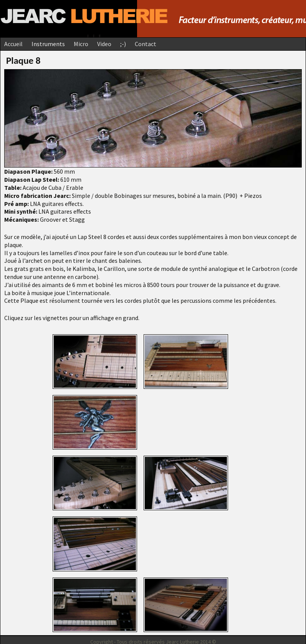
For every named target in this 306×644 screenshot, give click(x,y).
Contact (146, 44)
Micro (81, 44)
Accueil (13, 44)
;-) (123, 44)
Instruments (48, 44)
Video (104, 44)
